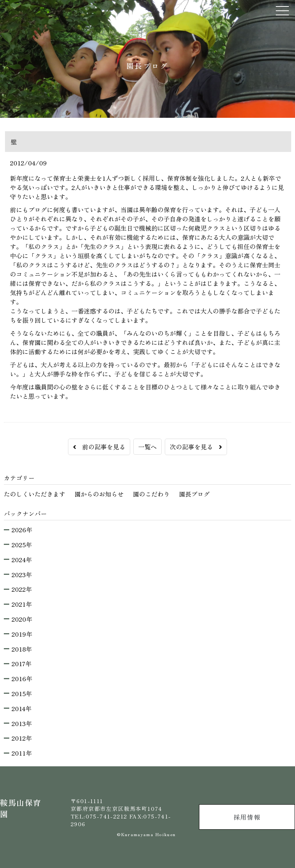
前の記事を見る (99, 447)
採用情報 (247, 817)
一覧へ (147, 447)
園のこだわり (151, 494)
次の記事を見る (196, 447)
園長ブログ (194, 494)
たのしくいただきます (35, 494)
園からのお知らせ (99, 494)
